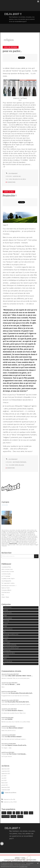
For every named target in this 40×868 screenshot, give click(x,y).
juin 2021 (4, 776)
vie (21, 179)
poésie (26, 813)
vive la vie (20, 816)
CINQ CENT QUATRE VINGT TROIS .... (20, 676)
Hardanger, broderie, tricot (11, 634)
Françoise (5, 693)
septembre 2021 (6, 774)
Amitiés (6, 610)
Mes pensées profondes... (20, 462)
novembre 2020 (6, 790)
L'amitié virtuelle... (6, 574)
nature (9, 813)
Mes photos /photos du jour (11, 648)
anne (3, 676)
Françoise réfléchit (6, 590)
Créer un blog (17, 858)
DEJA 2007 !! (13, 14)
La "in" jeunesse (6, 576)
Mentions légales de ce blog (17, 861)
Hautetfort (23, 858)
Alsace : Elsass (5, 597)
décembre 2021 (6, 769)
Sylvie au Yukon (6, 588)
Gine (3, 595)
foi (19, 179)
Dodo (5, 626)
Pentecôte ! (10, 196)
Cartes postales (8, 618)
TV (4, 664)
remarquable (6, 816)
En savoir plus (23, 866)
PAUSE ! (10, 719)
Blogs (5, 615)
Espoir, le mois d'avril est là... (17, 745)
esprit (13, 465)
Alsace (31, 813)
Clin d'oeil (7, 621)
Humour (6, 637)
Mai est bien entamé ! (16, 728)
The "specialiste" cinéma (8, 583)
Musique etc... (8, 650)
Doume (4, 728)
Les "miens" (7, 642)
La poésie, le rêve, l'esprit (8, 578)
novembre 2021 (6, 771)
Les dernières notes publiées (20, 860)
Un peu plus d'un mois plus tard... (22, 693)
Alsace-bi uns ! (17, 176)
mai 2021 (4, 778)
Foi (5, 631)
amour (4, 813)
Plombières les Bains (9, 653)
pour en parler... (12, 51)
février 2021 (5, 783)
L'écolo (6, 640)
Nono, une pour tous (7, 569)
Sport (5, 658)
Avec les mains (8, 613)
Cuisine (6, 623)
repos (17, 465)
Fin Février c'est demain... (18, 754)
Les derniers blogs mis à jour (9, 860)
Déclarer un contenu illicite (7, 861)
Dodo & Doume (8, 629)
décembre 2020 (6, 787)
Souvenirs (6, 656)
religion (15, 179)
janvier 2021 (5, 785)
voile (11, 179)
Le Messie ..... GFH (14, 684)
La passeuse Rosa (6, 567)
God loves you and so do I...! (9, 585)
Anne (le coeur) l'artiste (8, 571)
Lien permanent (12, 173)
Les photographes (6, 581)
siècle (24, 179)
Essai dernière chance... (16, 711)
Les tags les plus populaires (31, 860)
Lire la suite (5, 505)
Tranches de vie (6, 592)
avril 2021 (4, 780)
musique (13, 816)
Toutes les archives (10, 793)
